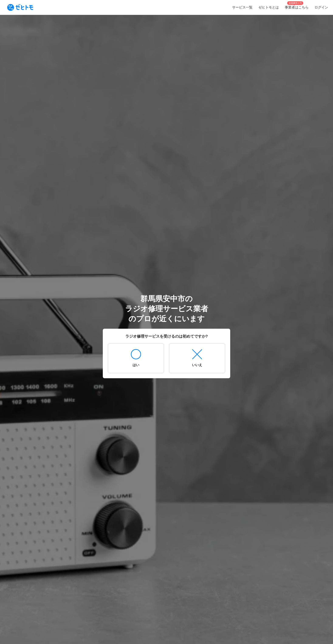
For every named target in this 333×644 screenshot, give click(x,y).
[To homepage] (20, 7)
